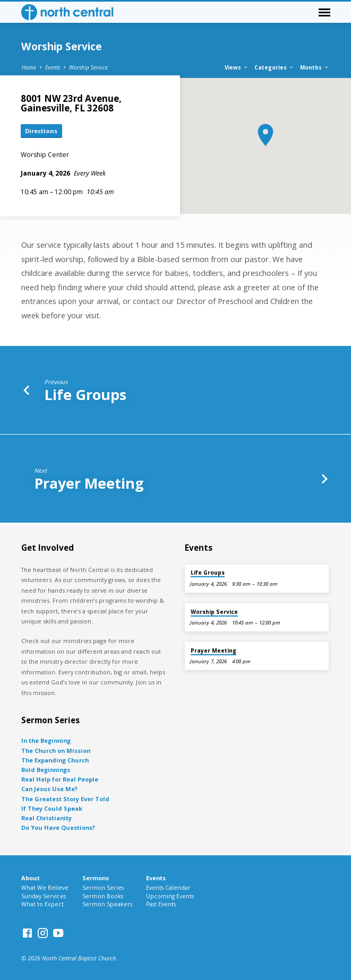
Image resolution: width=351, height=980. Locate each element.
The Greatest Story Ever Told (65, 799)
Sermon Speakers (107, 904)
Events (53, 67)
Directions (41, 131)
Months (315, 67)
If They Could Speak (52, 808)
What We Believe (45, 888)
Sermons (96, 878)
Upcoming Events (170, 896)
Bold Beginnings (46, 770)
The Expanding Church (55, 760)
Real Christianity (46, 818)
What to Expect (42, 904)
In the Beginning (46, 740)
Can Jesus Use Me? (49, 789)
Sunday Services (44, 896)
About (31, 878)
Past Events (161, 904)
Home (29, 67)
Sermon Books (103, 896)
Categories (274, 67)
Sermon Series (103, 888)
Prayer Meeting (89, 483)
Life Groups (85, 394)
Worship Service (88, 67)
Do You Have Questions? (58, 827)
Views (237, 67)
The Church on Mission (56, 751)
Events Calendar (168, 888)
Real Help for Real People (60, 779)
